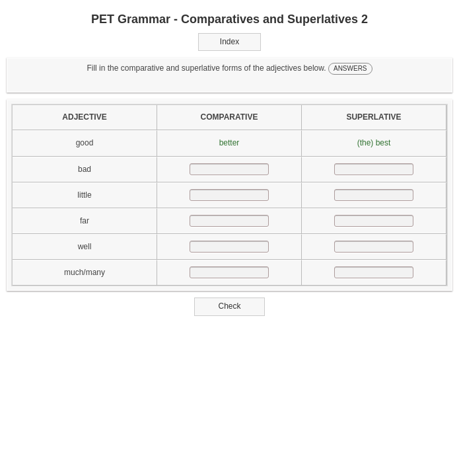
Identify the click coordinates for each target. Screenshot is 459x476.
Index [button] (229, 42)
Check (229, 306)
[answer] (229, 169)
